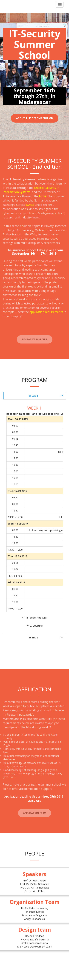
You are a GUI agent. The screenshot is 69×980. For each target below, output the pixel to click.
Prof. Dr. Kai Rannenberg (34, 888)
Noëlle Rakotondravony (35, 908)
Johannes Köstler (34, 912)
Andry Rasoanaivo (35, 919)
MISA (43, 196)
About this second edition (35, 118)
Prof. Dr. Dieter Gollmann (34, 884)
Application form (34, 814)
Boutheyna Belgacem (34, 915)
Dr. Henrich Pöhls (34, 891)
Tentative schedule (34, 341)
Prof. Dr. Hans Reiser (35, 880)
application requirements (46, 312)
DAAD (30, 205)
